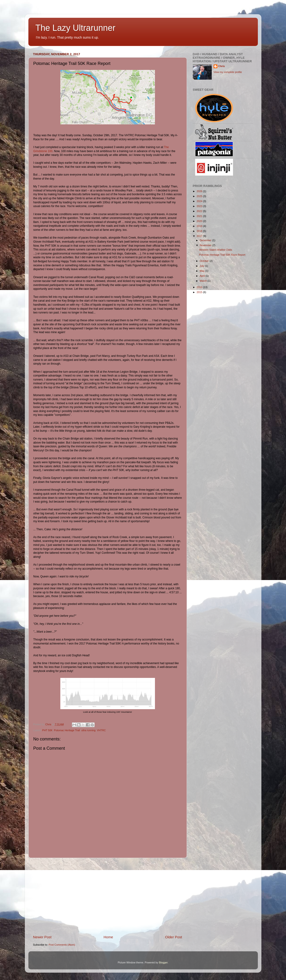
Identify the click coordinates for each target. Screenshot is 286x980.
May (202, 271)
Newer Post (42, 937)
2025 (200, 196)
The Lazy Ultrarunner (75, 28)
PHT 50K (47, 730)
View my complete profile (228, 72)
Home (108, 937)
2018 (200, 231)
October (205, 261)
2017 (200, 236)
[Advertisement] (108, 896)
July (202, 266)
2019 (200, 226)
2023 (200, 206)
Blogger (163, 962)
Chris (222, 66)
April (203, 276)
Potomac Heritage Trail (67, 730)
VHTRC (101, 730)
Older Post (174, 937)
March (204, 281)
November (206, 245)
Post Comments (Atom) (62, 945)
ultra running (88, 730)
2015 (200, 292)
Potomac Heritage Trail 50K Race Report (222, 255)
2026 (200, 191)
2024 (200, 201)
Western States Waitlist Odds (216, 250)
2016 (200, 287)
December (206, 240)
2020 (200, 221)
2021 (200, 216)
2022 (200, 211)
